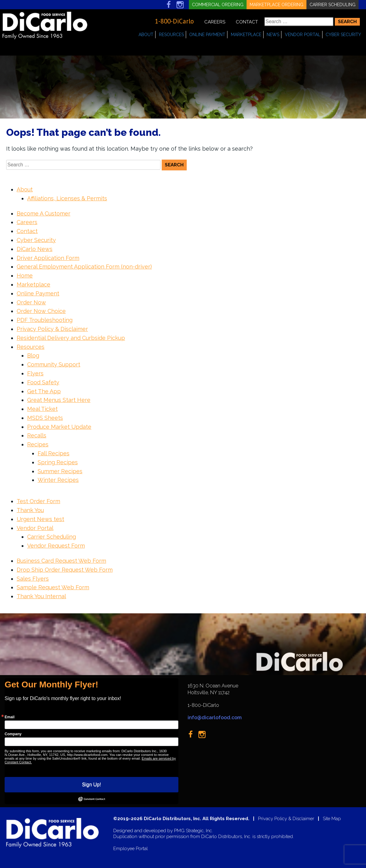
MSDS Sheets (45, 418)
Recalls (37, 435)
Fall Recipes (54, 453)
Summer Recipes (60, 471)
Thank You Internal (41, 596)
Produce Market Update (59, 427)
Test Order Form (38, 501)
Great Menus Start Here (59, 400)
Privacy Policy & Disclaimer (52, 329)
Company (13, 734)
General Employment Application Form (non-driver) (84, 267)
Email (10, 717)
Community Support (54, 364)
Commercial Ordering (218, 5)
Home (25, 275)
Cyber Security (343, 35)
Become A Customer (44, 213)
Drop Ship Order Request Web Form (65, 570)
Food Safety (43, 382)
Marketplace (246, 35)
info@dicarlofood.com (215, 718)
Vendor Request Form (56, 546)
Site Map (332, 819)
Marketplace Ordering (277, 5)
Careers (215, 22)
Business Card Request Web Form (61, 561)
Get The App (44, 391)
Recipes (38, 444)
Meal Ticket (42, 409)
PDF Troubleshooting (45, 320)
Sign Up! (92, 785)
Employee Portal (131, 849)
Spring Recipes (58, 462)
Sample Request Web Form (53, 587)
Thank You (30, 510)
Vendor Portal (303, 35)
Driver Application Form (48, 258)
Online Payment (207, 35)
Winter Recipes (58, 480)
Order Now (31, 302)
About (146, 35)
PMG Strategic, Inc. (193, 831)
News (273, 35)
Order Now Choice (41, 311)
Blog (33, 355)
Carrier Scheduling (333, 5)
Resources (171, 35)
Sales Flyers (33, 579)
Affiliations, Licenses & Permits (67, 198)
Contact (247, 22)
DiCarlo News (35, 249)
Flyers (35, 373)
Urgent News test (40, 519)
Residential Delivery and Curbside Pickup (71, 338)
